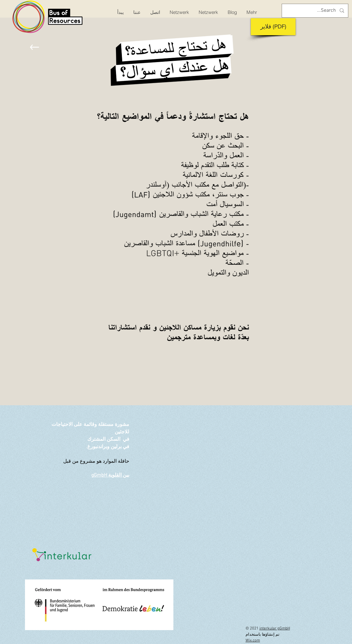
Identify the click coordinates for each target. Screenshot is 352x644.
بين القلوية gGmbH (110, 475)
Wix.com (253, 641)
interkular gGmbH (275, 629)
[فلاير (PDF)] (273, 27)
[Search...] (316, 11)
